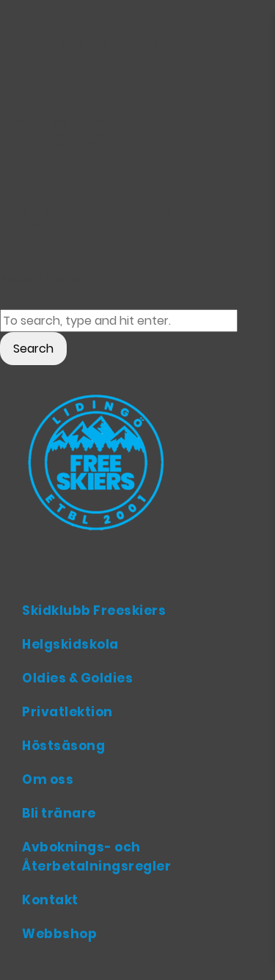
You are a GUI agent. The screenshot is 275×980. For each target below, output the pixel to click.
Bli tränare (59, 813)
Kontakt (50, 900)
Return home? (44, 278)
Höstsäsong (63, 746)
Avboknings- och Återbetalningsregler (96, 857)
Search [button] (33, 349)
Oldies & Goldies (77, 678)
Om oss (48, 779)
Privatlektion (67, 712)
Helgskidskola (70, 644)
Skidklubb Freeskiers (94, 610)
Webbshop (59, 934)
